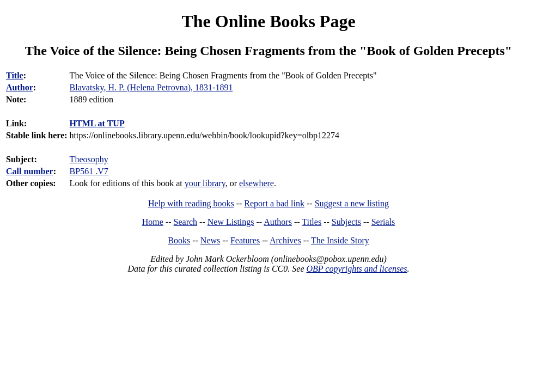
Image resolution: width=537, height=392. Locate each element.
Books (179, 240)
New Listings (231, 222)
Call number (30, 171)
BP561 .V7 (89, 171)
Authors (278, 222)
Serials (383, 222)
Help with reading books (191, 203)
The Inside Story (340, 240)
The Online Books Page (268, 21)
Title (15, 75)
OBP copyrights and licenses (356, 269)
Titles (312, 222)
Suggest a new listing (352, 203)
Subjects (346, 222)
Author (20, 87)
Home (153, 222)
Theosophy (89, 159)
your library (205, 183)
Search (186, 222)
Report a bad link (274, 203)
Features (245, 240)
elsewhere (257, 183)
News (210, 240)
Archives (285, 240)
